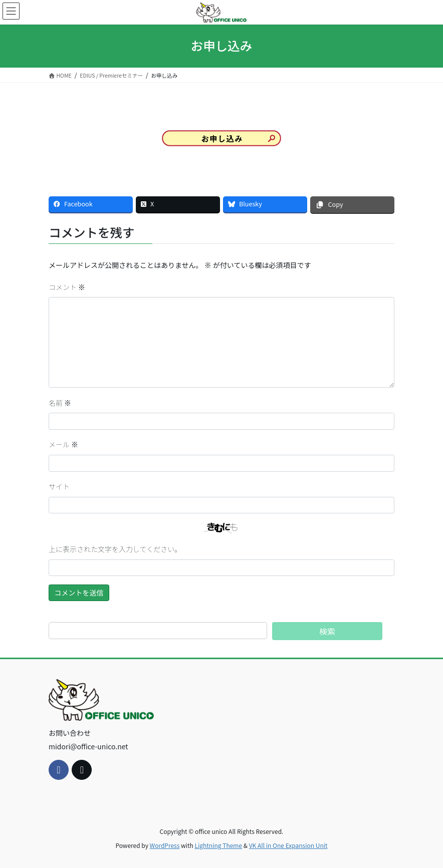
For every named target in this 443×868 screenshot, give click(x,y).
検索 (327, 631)
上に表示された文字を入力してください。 (115, 549)
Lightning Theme (218, 845)
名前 (60, 403)
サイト (59, 486)
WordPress (165, 845)
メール (63, 444)
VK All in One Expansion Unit (288, 845)
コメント (67, 287)
